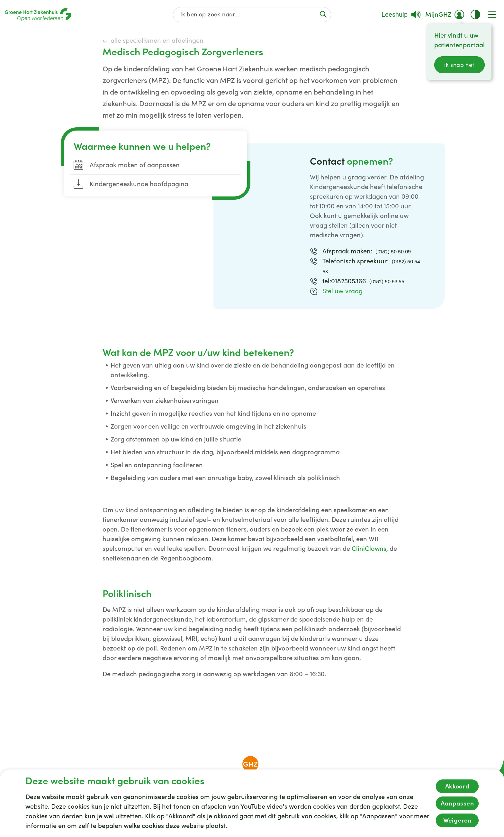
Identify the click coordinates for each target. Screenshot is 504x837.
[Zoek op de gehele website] (252, 15)
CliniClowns (369, 549)
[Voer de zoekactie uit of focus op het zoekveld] (323, 14)
